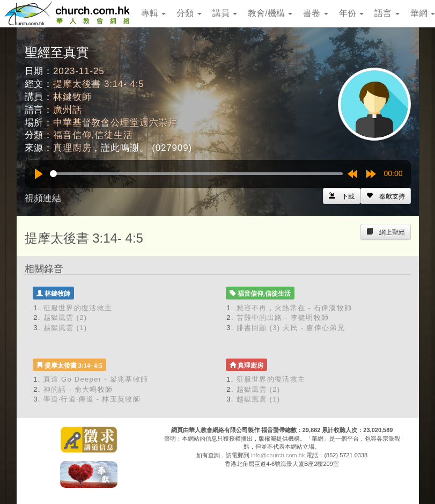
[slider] (196, 174)
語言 (387, 13)
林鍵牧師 (72, 97)
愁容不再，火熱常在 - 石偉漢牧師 (294, 308)
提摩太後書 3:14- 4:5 (99, 84)
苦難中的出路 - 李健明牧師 (283, 317)
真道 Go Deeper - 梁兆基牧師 (96, 379)
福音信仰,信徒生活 (93, 135)
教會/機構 (270, 13)
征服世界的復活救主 (78, 308)
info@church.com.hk (278, 455)
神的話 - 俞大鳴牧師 (78, 389)
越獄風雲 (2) (65, 317)
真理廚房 (72, 148)
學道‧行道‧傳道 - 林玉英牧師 (92, 399)
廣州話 (68, 110)
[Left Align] (386, 196)
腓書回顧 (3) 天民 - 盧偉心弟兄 (291, 328)
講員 (225, 13)
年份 (351, 13)
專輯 (153, 13)
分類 (189, 13)
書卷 (315, 13)
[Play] (39, 174)
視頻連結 (43, 198)
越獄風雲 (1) (65, 328)
